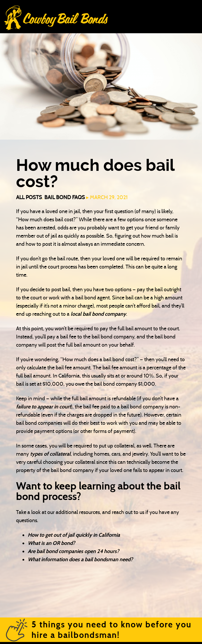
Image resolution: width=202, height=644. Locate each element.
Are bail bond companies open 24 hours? (73, 551)
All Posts (29, 197)
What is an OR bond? (51, 543)
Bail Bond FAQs (65, 197)
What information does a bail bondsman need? (80, 559)
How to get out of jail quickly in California (74, 535)
